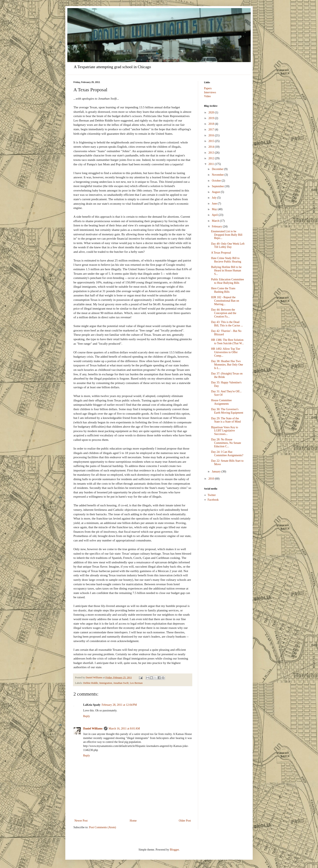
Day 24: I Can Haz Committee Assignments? (227, 454)
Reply (86, 716)
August (216, 192)
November (218, 175)
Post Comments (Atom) (103, 827)
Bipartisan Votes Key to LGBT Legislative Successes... (225, 431)
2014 (212, 147)
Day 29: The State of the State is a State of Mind (226, 420)
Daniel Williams (93, 729)
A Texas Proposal (221, 253)
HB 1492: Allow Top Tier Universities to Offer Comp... (226, 352)
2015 (212, 141)
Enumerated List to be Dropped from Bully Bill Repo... (227, 235)
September (218, 186)
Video (207, 96)
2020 (212, 112)
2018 (212, 124)
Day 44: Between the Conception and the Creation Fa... (224, 313)
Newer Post (81, 821)
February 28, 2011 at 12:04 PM (119, 705)
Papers (208, 88)
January (216, 472)
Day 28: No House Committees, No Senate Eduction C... (226, 443)
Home (133, 821)
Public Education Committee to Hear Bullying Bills (228, 281)
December (218, 169)
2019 (212, 118)
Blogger (174, 850)
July (214, 198)
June (215, 204)
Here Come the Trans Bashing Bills (223, 290)
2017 (212, 130)
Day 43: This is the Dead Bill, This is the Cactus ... (227, 324)
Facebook (213, 500)
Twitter (212, 495)
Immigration (106, 683)
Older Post (185, 821)
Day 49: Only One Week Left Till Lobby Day (228, 245)
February (217, 226)
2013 (212, 153)
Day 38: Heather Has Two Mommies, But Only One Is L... (227, 365)
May (215, 209)
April (215, 215)
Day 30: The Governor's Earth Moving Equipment (227, 411)
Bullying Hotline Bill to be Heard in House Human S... (226, 271)
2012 (212, 158)
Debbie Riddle (91, 683)
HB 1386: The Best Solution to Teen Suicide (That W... (227, 342)
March (216, 221)
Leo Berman (136, 683)
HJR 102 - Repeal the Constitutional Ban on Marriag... (225, 301)
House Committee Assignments (221, 402)
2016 (212, 135)
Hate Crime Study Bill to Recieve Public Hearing (226, 260)
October (217, 181)
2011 (212, 164)
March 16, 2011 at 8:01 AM (124, 729)
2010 (212, 479)
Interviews (210, 92)
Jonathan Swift (121, 683)
